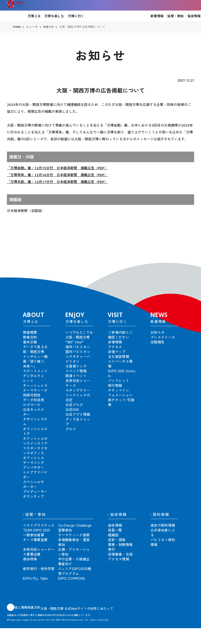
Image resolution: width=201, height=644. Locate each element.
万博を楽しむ (54, 16)
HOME (17, 27)
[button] (187, 265)
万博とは (34, 16)
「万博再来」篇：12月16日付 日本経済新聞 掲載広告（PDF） (57, 175)
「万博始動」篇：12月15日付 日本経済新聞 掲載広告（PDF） (57, 168)
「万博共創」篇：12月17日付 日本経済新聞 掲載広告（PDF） (57, 182)
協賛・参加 (175, 16)
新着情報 (157, 16)
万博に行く (76, 16)
